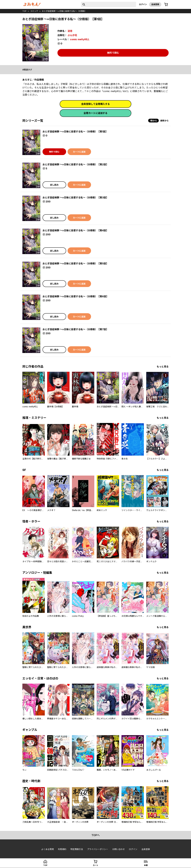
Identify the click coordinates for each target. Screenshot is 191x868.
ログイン (143, 4)
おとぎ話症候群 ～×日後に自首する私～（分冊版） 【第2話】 (75, 164)
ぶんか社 (72, 35)
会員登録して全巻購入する (95, 104)
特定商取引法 (77, 849)
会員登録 (155, 4)
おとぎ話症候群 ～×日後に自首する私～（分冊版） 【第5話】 (75, 263)
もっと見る (163, 367)
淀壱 (70, 31)
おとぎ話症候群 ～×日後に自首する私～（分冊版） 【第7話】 (75, 329)
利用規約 (62, 849)
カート (95, 865)
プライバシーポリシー (98, 849)
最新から (164, 121)
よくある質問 (47, 849)
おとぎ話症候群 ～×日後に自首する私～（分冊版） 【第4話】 (75, 230)
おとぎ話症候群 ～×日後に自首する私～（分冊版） (64, 11)
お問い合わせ (118, 849)
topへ (96, 835)
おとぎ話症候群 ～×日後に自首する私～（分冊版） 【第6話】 (76, 296)
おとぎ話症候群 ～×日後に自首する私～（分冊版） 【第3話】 (75, 197)
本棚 (146, 865)
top (24, 11)
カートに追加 (79, 152)
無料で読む (113, 53)
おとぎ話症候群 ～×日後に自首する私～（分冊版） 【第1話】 (75, 132)
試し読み (54, 185)
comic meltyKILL (80, 39)
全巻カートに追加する (95, 113)
